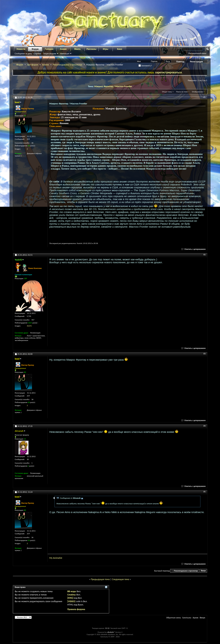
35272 (29, 326)
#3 (205, 354)
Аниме (63, 49)
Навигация (65, 54)
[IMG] (70, 598)
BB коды (72, 591)
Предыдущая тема (100, 579)
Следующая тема (121, 579)
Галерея (49, 49)
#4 (205, 426)
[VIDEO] (71, 601)
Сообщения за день (23, 54)
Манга (77, 49)
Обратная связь (174, 618)
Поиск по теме (182, 92)
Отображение (197, 92)
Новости (21, 49)
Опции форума (49, 54)
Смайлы (72, 595)
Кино (120, 49)
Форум (35, 49)
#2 (205, 255)
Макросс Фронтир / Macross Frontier (113, 86)
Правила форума (76, 609)
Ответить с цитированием (194, 249)
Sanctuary (187, 618)
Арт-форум (33, 65)
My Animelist (56, 558)
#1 (205, 97)
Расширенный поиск (197, 53)
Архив (196, 618)
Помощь (181, 62)
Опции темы (167, 92)
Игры (105, 49)
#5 (205, 492)
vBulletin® (111, 632)
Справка (37, 54)
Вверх (203, 571)
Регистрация (196, 62)
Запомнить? (145, 66)
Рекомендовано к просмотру (68, 65)
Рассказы (92, 49)
